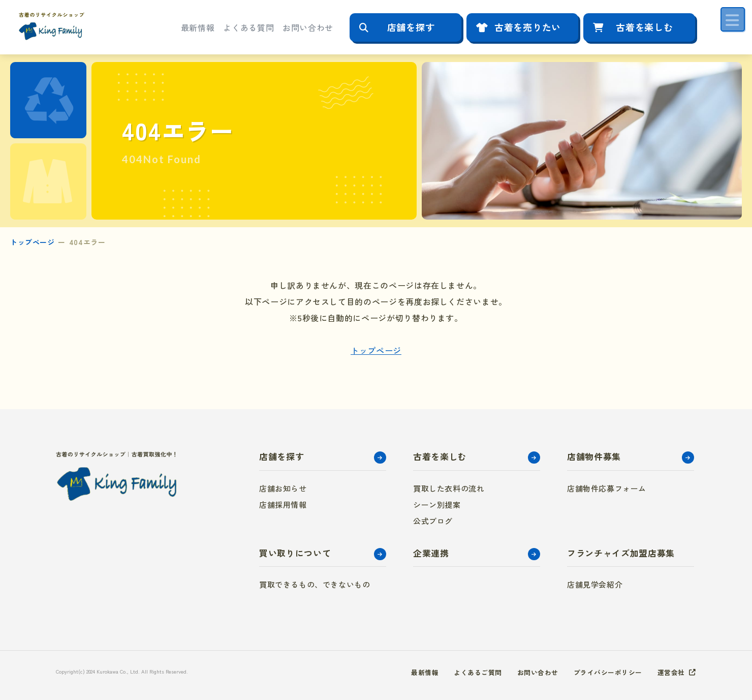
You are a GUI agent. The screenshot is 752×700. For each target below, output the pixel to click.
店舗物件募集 (594, 456)
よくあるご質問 (465, 672)
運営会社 (670, 672)
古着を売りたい (528, 27)
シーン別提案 (437, 505)
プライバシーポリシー (603, 672)
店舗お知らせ (283, 488)
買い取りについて (295, 553)
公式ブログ (433, 521)
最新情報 (198, 27)
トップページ (32, 242)
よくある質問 (248, 27)
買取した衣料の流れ (449, 488)
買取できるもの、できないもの (315, 584)
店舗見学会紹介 (595, 584)
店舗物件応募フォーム (607, 488)
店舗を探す (411, 27)
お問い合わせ (308, 27)
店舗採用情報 (283, 505)
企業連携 (431, 553)
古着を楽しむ (644, 27)
